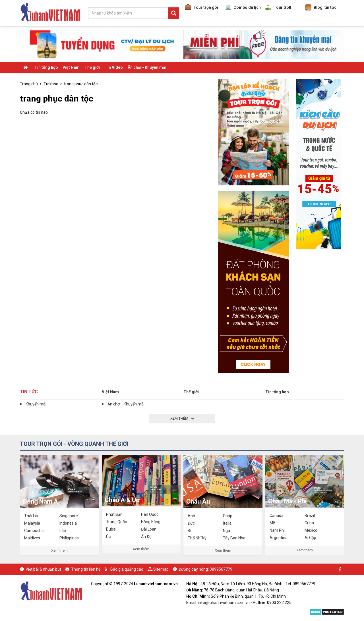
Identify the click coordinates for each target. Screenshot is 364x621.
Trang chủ (29, 84)
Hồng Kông (151, 522)
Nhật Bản (114, 514)
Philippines (69, 538)
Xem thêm (59, 550)
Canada (277, 516)
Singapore (69, 516)
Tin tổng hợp (46, 67)
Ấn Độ (146, 537)
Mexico (311, 530)
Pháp (228, 516)
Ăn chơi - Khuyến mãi (147, 67)
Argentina (279, 538)
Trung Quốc (116, 522)
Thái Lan (32, 516)
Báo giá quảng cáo (127, 569)
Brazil (310, 516)
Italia (227, 523)
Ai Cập (310, 538)
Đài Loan (149, 529)
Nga (227, 531)
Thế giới (92, 67)
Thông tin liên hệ (86, 569)
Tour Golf (278, 7)
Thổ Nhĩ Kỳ (197, 538)
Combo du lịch (243, 7)
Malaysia (32, 523)
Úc (108, 537)
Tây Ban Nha (234, 538)
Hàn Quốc (150, 514)
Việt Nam (71, 67)
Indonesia (68, 523)
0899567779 (221, 569)
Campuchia (34, 531)
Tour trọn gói (201, 7)
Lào (63, 531)
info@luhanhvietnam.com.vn (224, 603)
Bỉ (189, 531)
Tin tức (29, 392)
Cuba (309, 523)
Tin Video (114, 67)
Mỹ (272, 523)
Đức (191, 523)
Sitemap (161, 569)
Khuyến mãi (36, 404)
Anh (191, 516)
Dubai (111, 529)
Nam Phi (277, 530)
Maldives (32, 538)
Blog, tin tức (321, 7)
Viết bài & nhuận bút (43, 569)
